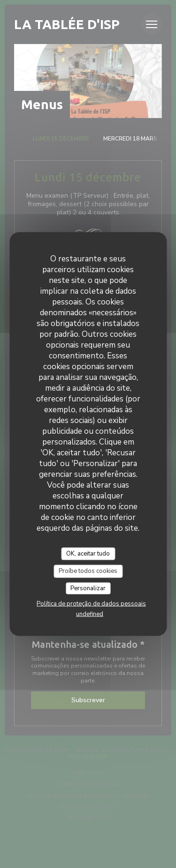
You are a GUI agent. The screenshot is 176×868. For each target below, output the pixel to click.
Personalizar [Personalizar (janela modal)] (88, 588)
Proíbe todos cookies (88, 571)
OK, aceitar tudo (88, 553)
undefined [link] (90, 614)
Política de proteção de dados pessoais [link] (91, 604)
